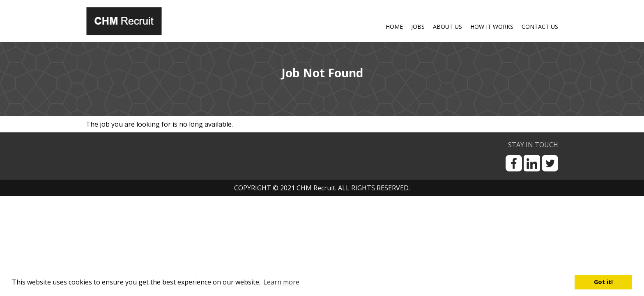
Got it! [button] (603, 282)
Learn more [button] (281, 282)
